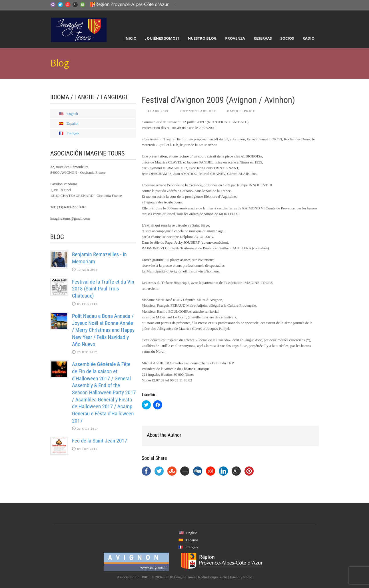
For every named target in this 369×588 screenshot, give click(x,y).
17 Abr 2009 (158, 111)
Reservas (263, 38)
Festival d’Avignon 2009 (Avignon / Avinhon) (218, 100)
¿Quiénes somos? (162, 38)
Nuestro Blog (202, 38)
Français (73, 133)
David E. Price (241, 111)
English (72, 114)
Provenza (235, 38)
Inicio (131, 38)
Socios (287, 38)
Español (73, 123)
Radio (308, 38)
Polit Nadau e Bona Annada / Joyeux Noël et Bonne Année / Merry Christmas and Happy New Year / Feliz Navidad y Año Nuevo (103, 330)
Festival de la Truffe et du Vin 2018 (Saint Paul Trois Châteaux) (103, 289)
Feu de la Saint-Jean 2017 (100, 441)
